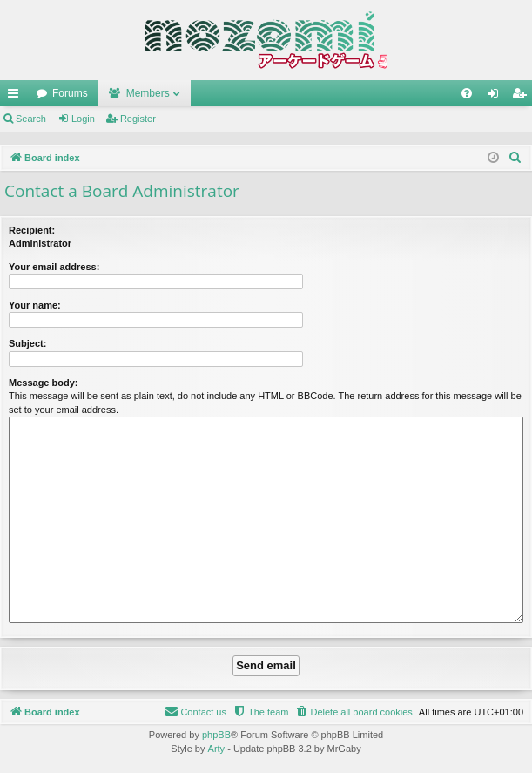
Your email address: (54, 267)
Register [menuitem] (523, 97)
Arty (217, 749)
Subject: (27, 343)
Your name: (35, 305)
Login (83, 119)
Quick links (17, 97)
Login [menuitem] (497, 97)
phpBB (216, 735)
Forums (70, 93)
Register (138, 119)
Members (148, 93)
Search (31, 119)
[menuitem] (467, 93)
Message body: (43, 383)
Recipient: (32, 230)
